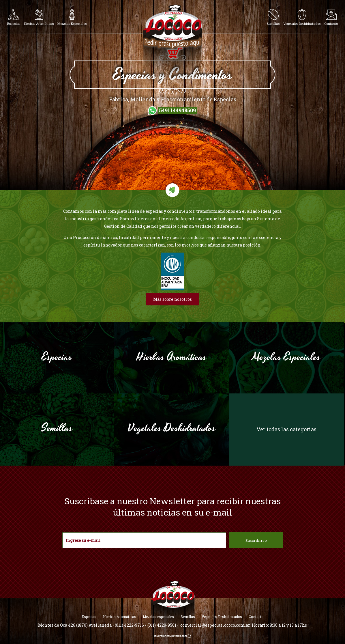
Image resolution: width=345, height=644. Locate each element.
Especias (57, 357)
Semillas (57, 428)
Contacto (256, 617)
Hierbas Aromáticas (172, 357)
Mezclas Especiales (286, 357)
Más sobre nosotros (172, 299)
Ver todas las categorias (286, 429)
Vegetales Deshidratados (172, 428)
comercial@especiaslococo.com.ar (215, 625)
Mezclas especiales (158, 617)
